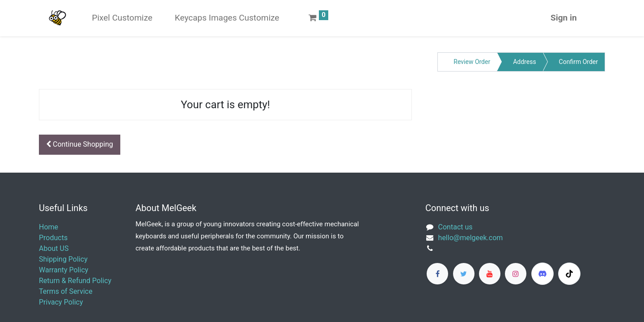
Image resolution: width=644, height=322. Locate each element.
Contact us (455, 227)
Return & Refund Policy (75, 281)
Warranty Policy (64, 270)
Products (53, 238)
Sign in (564, 18)
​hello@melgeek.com (471, 238)
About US (54, 248)
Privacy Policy (61, 302)
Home (49, 227)
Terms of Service (66, 291)
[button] (80, 145)
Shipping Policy (63, 259)
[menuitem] (122, 18)
